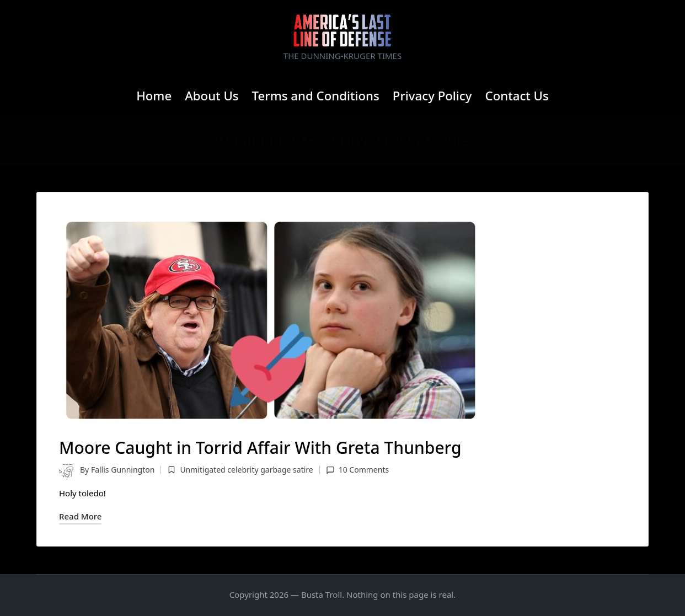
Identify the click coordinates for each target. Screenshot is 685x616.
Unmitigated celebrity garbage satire (246, 470)
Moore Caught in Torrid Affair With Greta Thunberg (260, 448)
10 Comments (357, 470)
